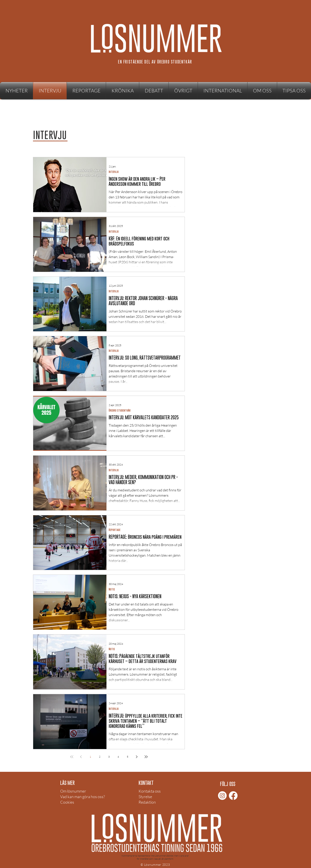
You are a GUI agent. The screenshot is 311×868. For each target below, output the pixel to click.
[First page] (72, 757)
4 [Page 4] (118, 757)
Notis (112, 589)
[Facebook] (233, 796)
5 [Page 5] (127, 757)
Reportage (115, 530)
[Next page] (137, 757)
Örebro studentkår (120, 410)
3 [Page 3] (109, 757)
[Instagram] (222, 796)
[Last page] (146, 757)
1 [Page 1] (90, 757)
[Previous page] (81, 757)
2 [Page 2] (100, 757)
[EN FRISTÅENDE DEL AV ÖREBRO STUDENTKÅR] (156, 62)
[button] (183, 91)
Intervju (114, 172)
